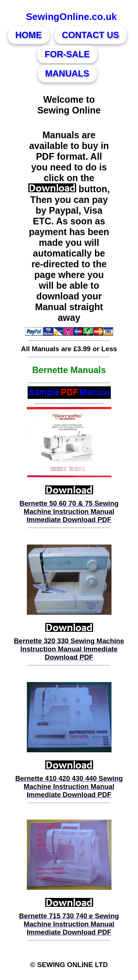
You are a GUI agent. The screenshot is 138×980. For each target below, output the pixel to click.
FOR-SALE (67, 54)
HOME (29, 35)
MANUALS (67, 73)
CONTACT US (91, 35)
